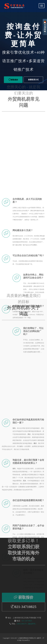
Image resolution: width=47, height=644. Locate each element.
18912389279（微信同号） (27, 627)
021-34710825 (23, 610)
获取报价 (24, 601)
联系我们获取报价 (35, 634)
